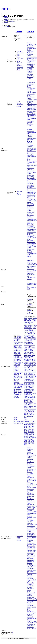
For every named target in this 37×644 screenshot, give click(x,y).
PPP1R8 (26, 388)
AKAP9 (31, 319)
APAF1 (26, 321)
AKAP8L (19, 336)
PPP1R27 (32, 381)
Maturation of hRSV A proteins (31, 270)
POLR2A (34, 372)
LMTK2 (34, 354)
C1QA (35, 325)
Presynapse (30, 74)
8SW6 (33, 443)
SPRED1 (26, 403)
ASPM (30, 321)
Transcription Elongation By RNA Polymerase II (32, 156)
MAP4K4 (26, 356)
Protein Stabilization (30, 223)
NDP (34, 362)
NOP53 (34, 365)
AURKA (34, 321)
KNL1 (30, 354)
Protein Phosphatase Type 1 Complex (32, 44)
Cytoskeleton (20, 53)
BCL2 (31, 322)
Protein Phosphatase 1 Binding (31, 97)
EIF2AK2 (27, 342)
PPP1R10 (26, 373)
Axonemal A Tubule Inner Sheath (20, 68)
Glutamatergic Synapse (31, 78)
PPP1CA (30, 32)
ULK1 (26, 412)
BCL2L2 (31, 324)
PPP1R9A (31, 388)
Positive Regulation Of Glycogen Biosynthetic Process (31, 213)
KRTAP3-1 (16, 366)
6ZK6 (28, 439)
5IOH (25, 431)
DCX (25, 339)
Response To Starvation (30, 584)
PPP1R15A (27, 376)
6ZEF (25, 438)
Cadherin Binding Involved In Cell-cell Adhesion (32, 115)
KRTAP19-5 (18, 363)
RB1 (30, 396)
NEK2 (30, 363)
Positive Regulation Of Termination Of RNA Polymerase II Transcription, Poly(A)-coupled (32, 243)
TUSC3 (34, 409)
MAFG (30, 355)
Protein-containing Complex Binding (32, 108)
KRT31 (15, 362)
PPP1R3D (32, 385)
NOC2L (34, 363)
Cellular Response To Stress (32, 538)
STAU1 (35, 403)
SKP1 (30, 400)
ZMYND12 (17, 398)
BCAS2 (16, 342)
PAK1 (26, 366)
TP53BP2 (26, 408)
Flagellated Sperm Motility (19, 193)
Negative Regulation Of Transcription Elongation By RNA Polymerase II (32, 186)
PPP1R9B (27, 389)
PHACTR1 (30, 368)
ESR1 (31, 342)
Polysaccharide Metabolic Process (32, 547)
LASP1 (21, 372)
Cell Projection (19, 65)
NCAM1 (31, 362)
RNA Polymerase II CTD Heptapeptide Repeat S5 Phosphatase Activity (32, 122)
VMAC (19, 395)
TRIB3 (15, 393)
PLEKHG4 (16, 381)
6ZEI (35, 438)
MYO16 (26, 362)
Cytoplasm (19, 51)
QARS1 (16, 386)
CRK (34, 334)
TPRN (31, 408)
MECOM (26, 359)
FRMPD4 (26, 344)
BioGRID (6, 27)
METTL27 (16, 375)
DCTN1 (34, 338)
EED (30, 341)
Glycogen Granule (32, 60)
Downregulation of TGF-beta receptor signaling (32, 266)
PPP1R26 (26, 381)
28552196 (30, 313)
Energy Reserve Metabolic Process (32, 549)
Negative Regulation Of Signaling (31, 520)
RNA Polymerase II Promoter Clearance (32, 134)
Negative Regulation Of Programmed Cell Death (32, 579)
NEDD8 (26, 363)
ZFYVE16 (31, 415)
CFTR (20, 345)
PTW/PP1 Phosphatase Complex (30, 71)
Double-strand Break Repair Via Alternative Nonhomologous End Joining (32, 233)
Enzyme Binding (31, 488)
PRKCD (26, 393)
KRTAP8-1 (16, 372)
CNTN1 (26, 334)
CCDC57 (16, 345)
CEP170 (31, 329)
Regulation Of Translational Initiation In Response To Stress (31, 206)
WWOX (16, 396)
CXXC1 (30, 338)
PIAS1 (32, 371)
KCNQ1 (31, 351)
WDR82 (26, 413)
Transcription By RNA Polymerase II (32, 151)
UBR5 (33, 410)
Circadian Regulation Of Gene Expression (31, 171)
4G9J (29, 428)
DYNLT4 (26, 341)
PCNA (26, 368)
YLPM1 (30, 413)
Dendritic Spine (31, 64)
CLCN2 (33, 331)
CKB (30, 331)
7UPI (29, 442)
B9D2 (15, 341)
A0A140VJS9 (28, 423)
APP (19, 338)
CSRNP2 (31, 336)
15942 (26, 420)
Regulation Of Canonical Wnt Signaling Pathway (32, 228)
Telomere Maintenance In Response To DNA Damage (32, 200)
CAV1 (29, 327)
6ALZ (29, 431)
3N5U (33, 426)
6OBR (33, 435)
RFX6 (15, 388)
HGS (20, 355)
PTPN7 (26, 395)
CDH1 (34, 328)
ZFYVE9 (26, 416)
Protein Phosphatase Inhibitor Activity (32, 453)
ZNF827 (31, 416)
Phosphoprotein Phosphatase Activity (31, 84)
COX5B (19, 346)
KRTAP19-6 (17, 365)
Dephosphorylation (32, 165)
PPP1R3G (32, 386)
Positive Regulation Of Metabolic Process (32, 543)
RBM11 (20, 386)
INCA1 (20, 359)
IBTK (33, 348)
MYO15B (16, 376)
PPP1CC (20, 383)
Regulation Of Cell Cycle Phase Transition (32, 601)
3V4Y (26, 428)
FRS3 (19, 354)
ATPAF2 (19, 339)
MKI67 (34, 359)
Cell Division (31, 225)
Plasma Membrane (32, 57)
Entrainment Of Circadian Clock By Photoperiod (31, 195)
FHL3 (15, 352)
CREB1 (30, 334)
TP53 (35, 406)
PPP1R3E (27, 386)
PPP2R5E (32, 391)
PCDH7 (32, 366)
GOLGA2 (16, 355)
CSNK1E (26, 335)
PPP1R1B (27, 379)
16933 (15, 420)
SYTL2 (26, 405)
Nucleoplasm (30, 51)
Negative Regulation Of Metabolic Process (32, 569)
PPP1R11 (32, 373)
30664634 (30, 299)
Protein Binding (19, 103)
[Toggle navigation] (1, 14)
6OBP (26, 435)
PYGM (30, 395)
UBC (25, 410)
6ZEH (32, 438)
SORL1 (31, 402)
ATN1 (15, 339)
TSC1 (19, 393)
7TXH (26, 442)
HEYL (26, 348)
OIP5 (20, 376)
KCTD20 (26, 352)
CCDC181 (33, 327)
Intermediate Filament (20, 537)
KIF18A (26, 354)
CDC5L (26, 328)
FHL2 (21, 351)
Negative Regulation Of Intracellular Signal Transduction (31, 475)
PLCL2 (30, 372)
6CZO (32, 431)
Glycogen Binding (32, 527)
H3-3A (29, 346)
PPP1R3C (27, 385)
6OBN (33, 433)
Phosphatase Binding (20, 105)
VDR (29, 412)
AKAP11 (26, 319)
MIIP (30, 359)
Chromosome (31, 560)
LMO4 (19, 373)
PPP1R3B (32, 383)
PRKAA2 (21, 385)
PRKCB (30, 392)
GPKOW (32, 345)
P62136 (33, 423)
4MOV (32, 428)
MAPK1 (31, 356)
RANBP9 (26, 396)
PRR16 (30, 393)
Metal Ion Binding (32, 110)
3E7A (25, 425)
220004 (15, 418)
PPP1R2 (31, 379)
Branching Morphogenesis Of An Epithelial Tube (32, 219)
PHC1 (29, 371)
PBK (29, 366)
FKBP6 (15, 354)
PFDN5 (21, 378)
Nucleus (29, 50)
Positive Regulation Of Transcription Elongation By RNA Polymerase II (32, 177)
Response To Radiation (30, 562)
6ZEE (32, 436)
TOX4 (32, 406)
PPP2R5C (27, 391)
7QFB (32, 439)
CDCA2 (30, 328)
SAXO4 (19, 32)
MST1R (34, 361)
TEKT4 (20, 389)
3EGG (32, 425)
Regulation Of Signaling (31, 510)
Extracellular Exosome (30, 68)
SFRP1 (33, 399)
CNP (30, 332)
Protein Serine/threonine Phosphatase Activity (31, 89)
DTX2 (20, 349)
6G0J (25, 433)
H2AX (26, 346)
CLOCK (26, 332)
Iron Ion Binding (31, 93)
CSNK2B (31, 335)
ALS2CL (16, 338)
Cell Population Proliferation (31, 552)
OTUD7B (16, 378)
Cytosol (29, 56)
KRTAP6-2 (16, 369)
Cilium (18, 54)
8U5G (26, 445)
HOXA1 (21, 358)
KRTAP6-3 (16, 371)
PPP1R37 (26, 383)
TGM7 (18, 391)
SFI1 (29, 399)
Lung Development (31, 167)
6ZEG (29, 438)
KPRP (19, 361)
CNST (33, 332)
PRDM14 (16, 385)
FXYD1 (31, 344)
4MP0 (29, 429)
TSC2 (30, 409)
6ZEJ (25, 439)
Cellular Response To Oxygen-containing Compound (32, 615)
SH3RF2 (26, 400)
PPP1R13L (33, 375)
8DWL (26, 443)
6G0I (33, 432)
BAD (25, 322)
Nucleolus (30, 53)
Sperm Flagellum (19, 62)
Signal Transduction (30, 611)
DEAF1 (29, 339)
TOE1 (30, 405)
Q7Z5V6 (20, 423)
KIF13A (31, 352)
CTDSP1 (20, 348)
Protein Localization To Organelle (31, 593)
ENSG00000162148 (19, 421)
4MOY (26, 429)
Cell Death (30, 483)
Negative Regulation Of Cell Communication (32, 525)
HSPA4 (30, 348)
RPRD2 (26, 398)
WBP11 (32, 412)
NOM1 (26, 365)
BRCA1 (26, 325)
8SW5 (29, 443)
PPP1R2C (32, 382)
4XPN (33, 429)
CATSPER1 (17, 344)
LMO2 (15, 373)
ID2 (25, 349)
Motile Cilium (18, 56)
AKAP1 (35, 318)
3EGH (26, 426)
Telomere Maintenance (30, 130)
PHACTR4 (33, 369)
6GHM (29, 433)
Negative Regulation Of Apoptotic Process (32, 597)
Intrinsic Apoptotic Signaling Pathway (32, 512)
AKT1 (35, 319)
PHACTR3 (27, 369)
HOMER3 (16, 358)
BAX (28, 322)
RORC (33, 396)
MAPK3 (26, 358)
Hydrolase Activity (32, 100)
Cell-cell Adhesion (32, 238)
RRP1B (30, 398)
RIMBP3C (20, 388)
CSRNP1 (26, 336)
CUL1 (26, 338)
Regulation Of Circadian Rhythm (32, 191)
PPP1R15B (33, 376)
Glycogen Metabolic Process (32, 137)
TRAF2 (20, 392)
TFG (15, 391)
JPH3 (32, 349)
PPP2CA (32, 389)
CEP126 (26, 329)
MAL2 (33, 355)
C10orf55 (20, 342)
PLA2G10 (16, 379)
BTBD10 (31, 325)
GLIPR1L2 (27, 345)
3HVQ (29, 426)
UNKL (15, 395)
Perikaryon (30, 66)
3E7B (29, 425)
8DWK (32, 442)
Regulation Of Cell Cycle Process (32, 530)
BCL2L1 (26, 324)
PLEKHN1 (16, 382)
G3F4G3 (16, 423)
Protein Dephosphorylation (32, 160)
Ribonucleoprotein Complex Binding (32, 105)
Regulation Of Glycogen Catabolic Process (32, 147)
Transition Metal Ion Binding (31, 112)
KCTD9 (16, 361)
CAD (25, 327)
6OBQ (29, 435)
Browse (6, 18)
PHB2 (26, 371)
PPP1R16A (27, 378)
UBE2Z (29, 410)
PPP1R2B (27, 382)
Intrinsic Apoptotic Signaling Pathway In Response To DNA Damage (32, 623)
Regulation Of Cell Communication (32, 507)
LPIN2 (26, 355)
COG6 (15, 346)
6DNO (29, 432)
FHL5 (18, 352)
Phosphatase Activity (30, 102)
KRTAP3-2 (16, 368)
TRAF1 (15, 392)
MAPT (30, 358)
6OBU (29, 436)
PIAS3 (26, 372)
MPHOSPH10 (28, 361)
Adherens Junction (32, 58)
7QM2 (26, 440)
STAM (31, 403)
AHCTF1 (30, 318)
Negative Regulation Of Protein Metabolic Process (32, 606)
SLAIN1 (16, 389)
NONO (30, 365)
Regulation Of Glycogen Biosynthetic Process (31, 142)
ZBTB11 (26, 415)
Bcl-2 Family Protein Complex (31, 628)
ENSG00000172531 (29, 421)
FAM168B (16, 351)
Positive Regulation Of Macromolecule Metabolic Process (32, 534)
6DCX (26, 432)
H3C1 (33, 346)
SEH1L (26, 399)
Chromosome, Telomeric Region (32, 48)
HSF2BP (16, 359)
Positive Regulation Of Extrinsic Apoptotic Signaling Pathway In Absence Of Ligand (32, 252)
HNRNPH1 (16, 356)
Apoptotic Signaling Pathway (32, 565)
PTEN (34, 393)
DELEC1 (34, 339)
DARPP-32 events (32, 263)
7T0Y (29, 440)
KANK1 (26, 351)
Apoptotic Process (32, 479)
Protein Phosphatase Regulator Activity (32, 465)
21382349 (13, 21)
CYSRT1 (16, 349)
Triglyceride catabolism (30, 261)
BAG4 (18, 341)
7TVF (32, 440)
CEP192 (26, 331)
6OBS (26, 436)
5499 (25, 418)
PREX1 (26, 392)
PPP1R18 (32, 378)
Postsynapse (30, 76)
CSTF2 (15, 348)
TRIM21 (26, 409)
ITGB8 (28, 349)
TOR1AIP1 (27, 406)
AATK (26, 318)
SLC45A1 (27, 402)
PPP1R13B (27, 375)
